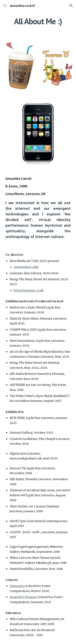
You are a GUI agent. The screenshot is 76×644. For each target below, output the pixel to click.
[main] (38, 21)
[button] (5, 6)
